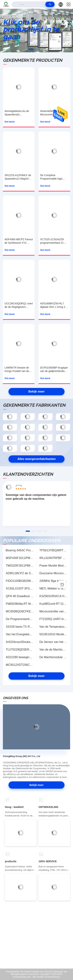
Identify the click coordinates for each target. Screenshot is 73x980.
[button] (31, 49)
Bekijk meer (36, 392)
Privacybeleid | (13, 972)
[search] (50, 4)
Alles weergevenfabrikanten (36, 459)
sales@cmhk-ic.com (39, 946)
